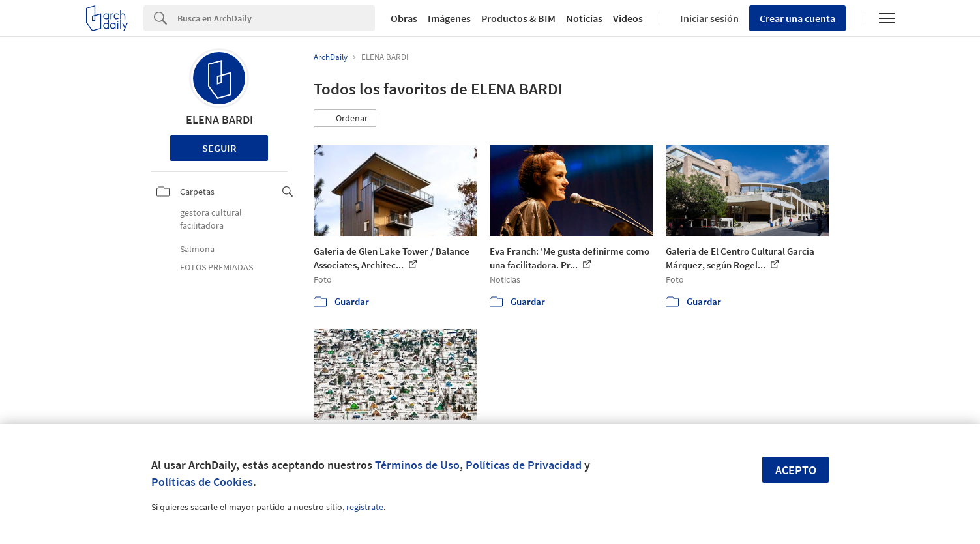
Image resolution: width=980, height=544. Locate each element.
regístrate (365, 507)
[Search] (276, 18)
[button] (345, 119)
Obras (404, 18)
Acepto (796, 470)
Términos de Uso (417, 465)
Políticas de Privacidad (524, 465)
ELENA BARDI (219, 120)
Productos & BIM (518, 18)
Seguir (219, 148)
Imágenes (449, 18)
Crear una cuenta (797, 18)
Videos (628, 18)
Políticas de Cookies (202, 482)
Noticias (584, 18)
